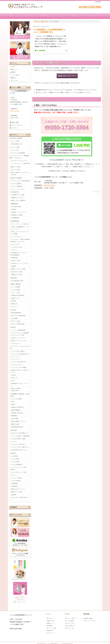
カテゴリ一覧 (69, 628)
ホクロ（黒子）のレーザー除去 (19, 472)
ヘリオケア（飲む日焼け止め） (19, 362)
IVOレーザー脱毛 (16, 170)
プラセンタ (14, 250)
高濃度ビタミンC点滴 (17, 274)
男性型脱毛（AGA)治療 (17, 215)
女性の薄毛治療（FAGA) (17, 281)
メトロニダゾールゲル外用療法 (19, 367)
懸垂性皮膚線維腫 (16, 410)
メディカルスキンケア (17, 364)
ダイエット (14, 441)
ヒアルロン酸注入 (16, 462)
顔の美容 (45, 21)
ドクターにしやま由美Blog (18, 153)
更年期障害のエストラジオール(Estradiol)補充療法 (18, 254)
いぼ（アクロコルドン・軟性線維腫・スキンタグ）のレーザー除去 (20, 334)
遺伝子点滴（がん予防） (17, 272)
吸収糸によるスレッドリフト (18, 489)
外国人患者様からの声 (17, 144)
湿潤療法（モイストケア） (18, 197)
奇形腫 (13, 404)
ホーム (16, 16)
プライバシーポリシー (17, 125)
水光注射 (14, 375)
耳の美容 (13, 310)
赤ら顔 (13, 381)
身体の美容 (14, 430)
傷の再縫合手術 (15, 192)
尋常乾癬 (14, 301)
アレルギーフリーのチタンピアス (19, 161)
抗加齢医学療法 (15, 221)
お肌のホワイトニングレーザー (19, 341)
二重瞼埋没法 (15, 486)
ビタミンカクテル (16, 244)
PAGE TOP (96, 192)
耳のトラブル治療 (16, 321)
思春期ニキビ (15, 304)
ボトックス (14, 475)
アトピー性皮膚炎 (16, 287)
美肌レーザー (15, 378)
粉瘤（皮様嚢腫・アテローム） (19, 421)
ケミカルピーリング (16, 343)
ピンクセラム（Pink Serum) (18, 444)
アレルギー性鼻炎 (16, 290)
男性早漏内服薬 (15, 218)
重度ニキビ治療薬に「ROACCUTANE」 (16, 389)
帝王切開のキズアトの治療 (18, 195)
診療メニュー (31, 16)
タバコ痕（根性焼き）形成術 (18, 439)
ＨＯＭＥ (13, 67)
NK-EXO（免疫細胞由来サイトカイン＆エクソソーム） (20, 228)
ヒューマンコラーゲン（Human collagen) (18, 468)
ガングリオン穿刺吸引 (17, 399)
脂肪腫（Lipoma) (16, 424)
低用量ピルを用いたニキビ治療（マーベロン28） (20, 371)
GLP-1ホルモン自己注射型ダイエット (20, 433)
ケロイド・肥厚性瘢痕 (17, 186)
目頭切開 (14, 495)
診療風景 (47, 16)
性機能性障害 (14, 204)
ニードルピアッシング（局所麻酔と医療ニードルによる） (20, 157)
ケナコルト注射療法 (16, 183)
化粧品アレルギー (16, 298)
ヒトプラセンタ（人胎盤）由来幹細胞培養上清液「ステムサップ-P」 (20, 240)
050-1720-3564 (50, 185)
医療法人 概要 (15, 122)
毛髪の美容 (14, 278)
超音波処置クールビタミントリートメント (20, 384)
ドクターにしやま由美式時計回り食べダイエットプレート (20, 355)
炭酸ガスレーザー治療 (17, 492)
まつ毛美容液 (15, 456)
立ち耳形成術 (15, 318)
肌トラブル (14, 306)
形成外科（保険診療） (17, 178)
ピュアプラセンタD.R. (17, 247)
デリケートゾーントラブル (18, 189)
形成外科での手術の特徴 (17, 407)
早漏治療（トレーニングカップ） (19, 212)
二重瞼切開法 (15, 483)
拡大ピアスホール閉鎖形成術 (18, 315)
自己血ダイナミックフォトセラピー (20, 263)
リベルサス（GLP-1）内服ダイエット (20, 447)
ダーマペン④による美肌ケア (18, 351)
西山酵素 (14, 266)
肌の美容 (13, 327)
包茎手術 (14, 209)
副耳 (13, 402)
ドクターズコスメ (16, 359)
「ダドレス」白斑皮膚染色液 (18, 330)
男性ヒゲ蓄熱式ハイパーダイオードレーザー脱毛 (20, 173)
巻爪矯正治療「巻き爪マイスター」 (20, 450)
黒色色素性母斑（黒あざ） (18, 427)
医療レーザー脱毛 (16, 167)
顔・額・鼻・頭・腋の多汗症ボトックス (20, 498)
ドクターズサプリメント (17, 237)
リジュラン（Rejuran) (17, 478)
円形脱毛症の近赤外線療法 (18, 295)
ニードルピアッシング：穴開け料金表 (21, 163)
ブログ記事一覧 (70, 626)
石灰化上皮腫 (15, 418)
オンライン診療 (15, 147)
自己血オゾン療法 (16, 260)
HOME (37, 21)
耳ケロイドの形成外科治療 (18, 324)
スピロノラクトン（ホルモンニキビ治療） (20, 347)
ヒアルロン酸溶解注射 (17, 464)
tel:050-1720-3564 (90, 7)
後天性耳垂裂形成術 (16, 313)
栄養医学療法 (15, 258)
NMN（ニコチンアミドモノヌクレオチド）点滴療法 (20, 233)
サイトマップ (15, 128)
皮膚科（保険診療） (16, 284)
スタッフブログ (15, 150)
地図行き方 (79, 16)
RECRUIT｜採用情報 (16, 138)
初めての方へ (51, 621)
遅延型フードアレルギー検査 (18, 269)
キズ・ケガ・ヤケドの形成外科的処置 (21, 181)
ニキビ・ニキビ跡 (16, 292)
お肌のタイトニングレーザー (18, 338)
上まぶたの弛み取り (16, 481)
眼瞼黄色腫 (14, 416)
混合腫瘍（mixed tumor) (17, 413)
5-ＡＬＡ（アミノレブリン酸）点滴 (20, 224)
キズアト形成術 (15, 459)
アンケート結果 (63, 16)
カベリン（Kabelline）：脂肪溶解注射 (21, 436)
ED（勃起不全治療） (16, 206)
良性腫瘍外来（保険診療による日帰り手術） (20, 395)
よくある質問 (69, 621)
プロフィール (95, 16)
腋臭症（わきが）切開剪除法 (18, 200)
